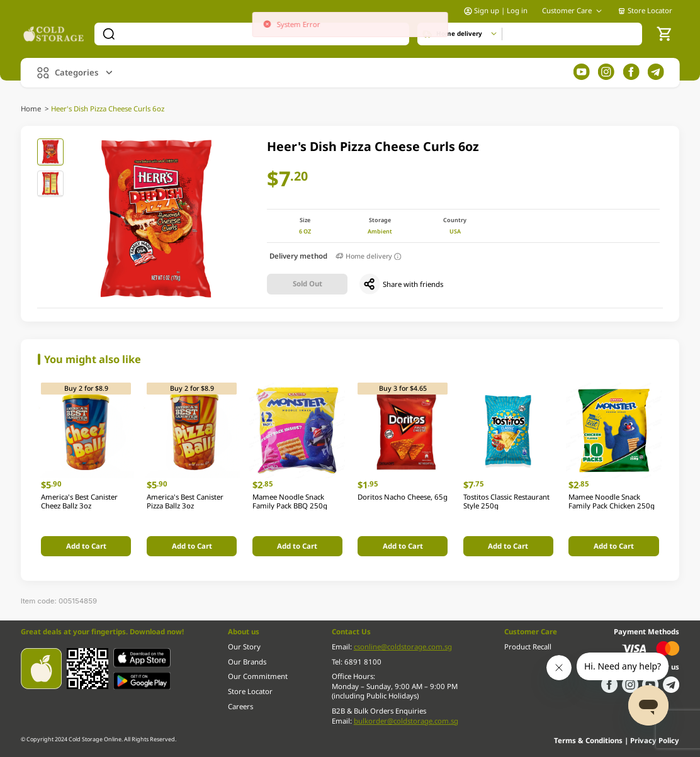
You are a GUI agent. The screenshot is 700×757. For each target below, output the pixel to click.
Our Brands (247, 662)
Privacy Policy (655, 740)
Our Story (244, 647)
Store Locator (645, 10)
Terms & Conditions (589, 740)
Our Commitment (258, 676)
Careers (240, 706)
